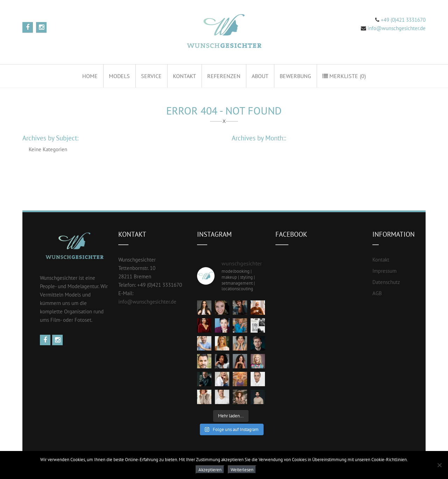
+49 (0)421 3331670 (402, 20)
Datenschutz (386, 282)
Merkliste (344, 76)
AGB (377, 293)
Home (90, 76)
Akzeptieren (210, 470)
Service (151, 76)
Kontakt (184, 76)
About (260, 76)
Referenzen (224, 76)
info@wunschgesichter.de (397, 28)
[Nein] (439, 465)
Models (119, 76)
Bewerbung (295, 76)
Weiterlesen (242, 470)
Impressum (384, 271)
